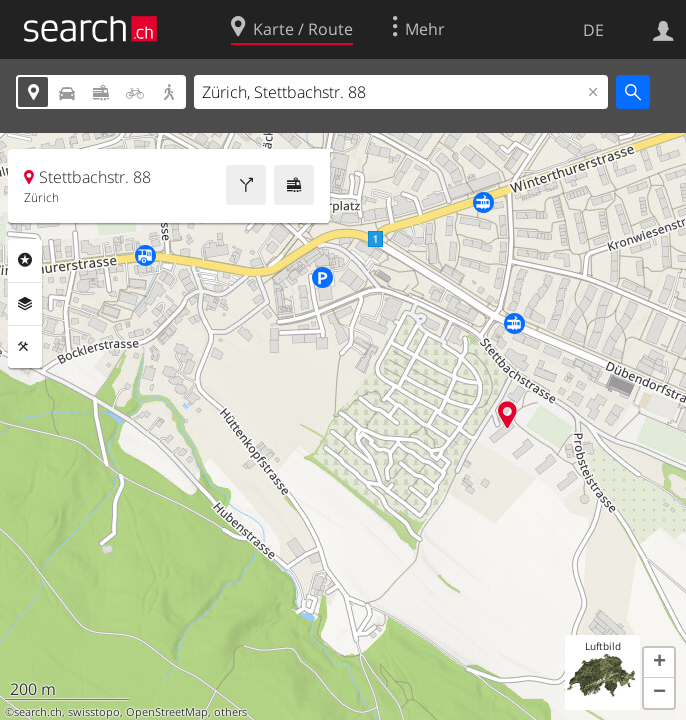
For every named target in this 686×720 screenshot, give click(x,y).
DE (593, 30)
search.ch (38, 712)
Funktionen (25, 347)
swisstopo (94, 712)
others (230, 712)
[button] (659, 663)
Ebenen (25, 304)
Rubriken (25, 260)
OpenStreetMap (167, 712)
